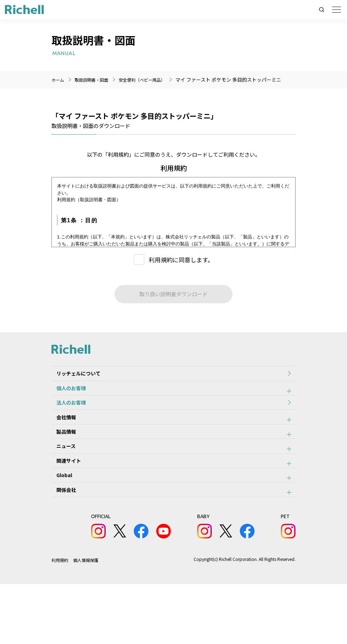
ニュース (61, 489)
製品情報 (61, 470)
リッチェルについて (74, 393)
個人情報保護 (86, 620)
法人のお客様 (66, 432)
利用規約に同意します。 (181, 277)
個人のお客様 (66, 412)
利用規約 (60, 620)
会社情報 (61, 451)
